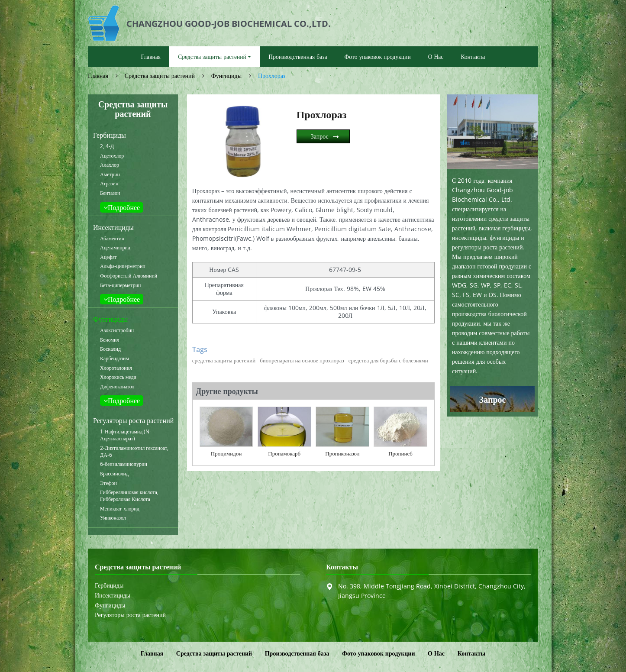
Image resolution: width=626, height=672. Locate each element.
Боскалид (110, 349)
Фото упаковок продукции (378, 57)
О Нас (436, 57)
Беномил (110, 340)
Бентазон (110, 193)
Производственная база (298, 57)
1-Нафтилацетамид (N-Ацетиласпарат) (126, 435)
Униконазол (113, 518)
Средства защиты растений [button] (212, 57)
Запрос (320, 136)
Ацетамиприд (115, 248)
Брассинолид (114, 474)
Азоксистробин (117, 330)
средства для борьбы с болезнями (388, 360)
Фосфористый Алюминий (129, 276)
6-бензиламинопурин (124, 464)
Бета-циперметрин (121, 285)
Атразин (109, 184)
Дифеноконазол (117, 387)
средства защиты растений (224, 360)
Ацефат (108, 257)
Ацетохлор (112, 156)
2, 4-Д (107, 146)
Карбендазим (115, 359)
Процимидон (226, 453)
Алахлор (110, 165)
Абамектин (112, 239)
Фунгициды (226, 76)
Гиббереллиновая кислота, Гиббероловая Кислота (129, 496)
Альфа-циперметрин (123, 266)
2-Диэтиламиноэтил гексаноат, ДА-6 (134, 452)
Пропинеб (400, 453)
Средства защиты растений (160, 76)
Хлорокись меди (118, 377)
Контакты (473, 57)
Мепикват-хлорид (120, 509)
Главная (151, 57)
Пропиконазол (342, 453)
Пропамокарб (284, 453)
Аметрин (110, 174)
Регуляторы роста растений (133, 420)
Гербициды (110, 135)
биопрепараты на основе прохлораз (302, 360)
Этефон (108, 483)
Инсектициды (113, 227)
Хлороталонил (116, 368)
